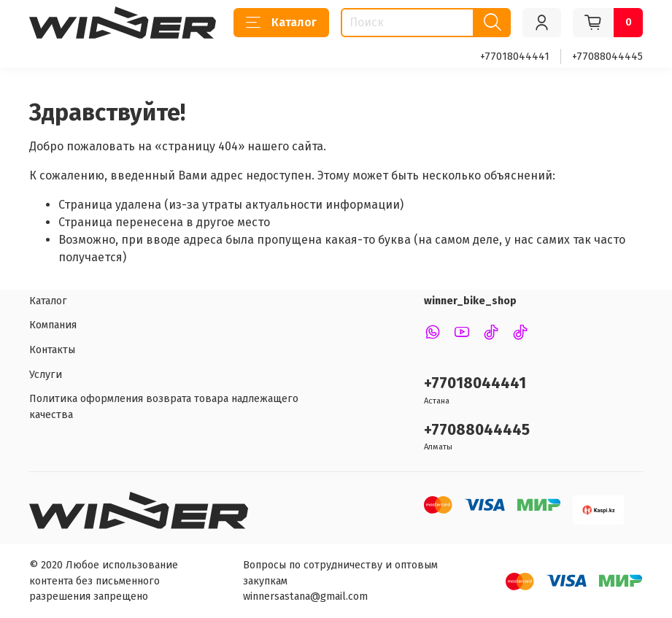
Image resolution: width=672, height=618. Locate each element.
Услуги (46, 375)
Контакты (52, 350)
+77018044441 (515, 57)
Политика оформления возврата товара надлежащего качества (164, 407)
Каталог (281, 23)
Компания (53, 325)
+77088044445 (607, 57)
